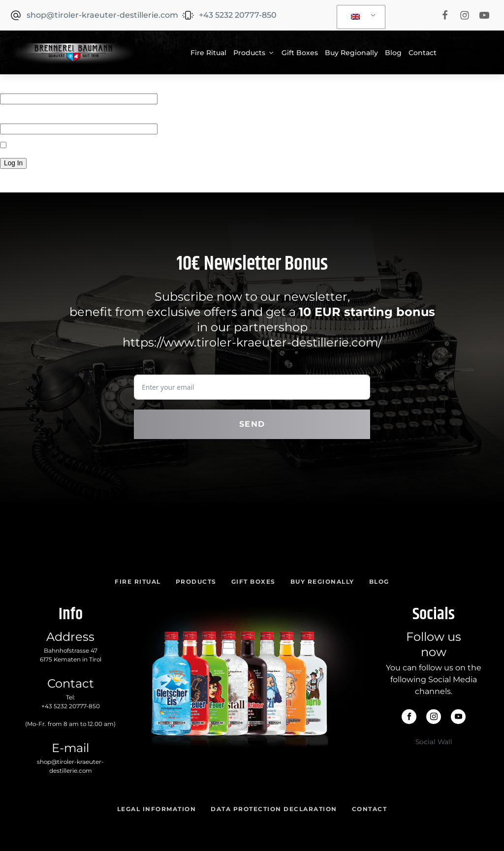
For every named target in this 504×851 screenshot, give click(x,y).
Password (17, 116)
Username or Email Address (48, 86)
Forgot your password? (40, 180)
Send (252, 424)
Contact (423, 53)
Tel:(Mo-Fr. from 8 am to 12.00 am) (70, 710)
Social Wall (434, 742)
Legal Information (157, 809)
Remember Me (30, 146)
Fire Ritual (208, 53)
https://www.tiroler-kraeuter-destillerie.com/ (252, 342)
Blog (393, 53)
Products (254, 53)
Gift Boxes (300, 53)
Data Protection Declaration (274, 809)
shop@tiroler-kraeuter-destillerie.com (70, 766)
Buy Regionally (351, 53)
